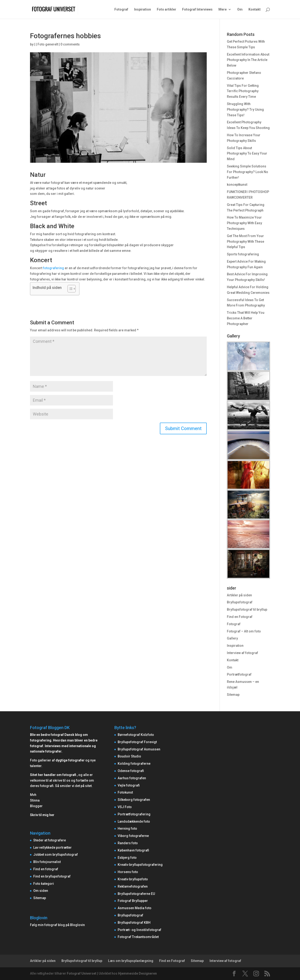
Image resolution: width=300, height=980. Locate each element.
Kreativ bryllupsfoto (133, 879)
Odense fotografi (131, 771)
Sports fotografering (243, 254)
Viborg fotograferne (133, 836)
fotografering (53, 268)
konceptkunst (237, 185)
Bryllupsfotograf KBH (134, 923)
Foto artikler (167, 9)
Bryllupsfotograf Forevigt (137, 742)
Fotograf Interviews (197, 9)
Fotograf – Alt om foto (244, 631)
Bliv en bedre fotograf (47, 735)
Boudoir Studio (129, 756)
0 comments (70, 44)
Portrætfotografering (134, 814)
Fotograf (121, 9)
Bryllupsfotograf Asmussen (139, 749)
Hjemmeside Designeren (137, 973)
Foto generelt (48, 44)
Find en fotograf (46, 869)
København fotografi (133, 850)
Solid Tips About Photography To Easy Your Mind (247, 154)
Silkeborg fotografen (134, 800)
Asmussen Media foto (135, 908)
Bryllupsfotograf (240, 602)
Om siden (41, 891)
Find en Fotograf (240, 617)
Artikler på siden (239, 595)
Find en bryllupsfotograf (52, 876)
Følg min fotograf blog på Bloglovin (57, 925)
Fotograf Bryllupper (133, 901)
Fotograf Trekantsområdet (138, 937)
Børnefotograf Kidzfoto (136, 735)
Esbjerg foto (127, 858)
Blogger (36, 806)
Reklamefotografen (133, 886)
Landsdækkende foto (134, 821)
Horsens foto (128, 872)
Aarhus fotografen (132, 778)
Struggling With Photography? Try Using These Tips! (245, 110)
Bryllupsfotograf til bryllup (247, 609)
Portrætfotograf (239, 674)
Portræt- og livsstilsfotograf (139, 930)
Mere (223, 9)
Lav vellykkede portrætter (52, 848)
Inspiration (142, 9)
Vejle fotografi (129, 785)
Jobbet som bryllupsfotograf (56, 855)
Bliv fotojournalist (47, 862)
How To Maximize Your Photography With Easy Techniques (244, 223)
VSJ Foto (125, 807)
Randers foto (128, 843)
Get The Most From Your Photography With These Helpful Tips (246, 242)
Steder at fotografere (50, 840)
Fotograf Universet (82, 973)
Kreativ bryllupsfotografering (140, 865)
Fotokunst (125, 792)
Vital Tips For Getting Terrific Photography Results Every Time (243, 91)
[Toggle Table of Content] (69, 289)
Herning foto (127, 829)
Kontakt (255, 9)
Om (240, 9)
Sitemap (233, 695)
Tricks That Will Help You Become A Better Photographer (246, 318)
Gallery (232, 638)
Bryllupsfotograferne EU (136, 894)
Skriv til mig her (42, 815)
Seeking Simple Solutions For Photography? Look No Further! (247, 172)
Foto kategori (44, 884)
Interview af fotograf (242, 653)
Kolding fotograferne (134, 764)
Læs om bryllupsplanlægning (131, 961)
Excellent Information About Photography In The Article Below (248, 60)
